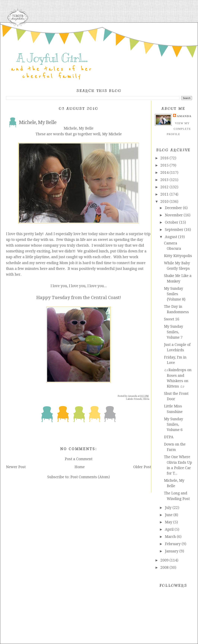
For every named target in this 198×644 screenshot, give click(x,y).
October (172, 222)
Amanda (184, 116)
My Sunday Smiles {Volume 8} (175, 294)
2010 (165, 202)
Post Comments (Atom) (90, 477)
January (172, 551)
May (169, 522)
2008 (165, 568)
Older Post (142, 467)
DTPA (169, 437)
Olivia (146, 399)
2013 (165, 180)
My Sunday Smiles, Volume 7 (174, 332)
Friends (138, 399)
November (174, 215)
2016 (165, 158)
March (171, 537)
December (174, 208)
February (173, 544)
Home (80, 467)
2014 (165, 173)
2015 (165, 165)
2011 (165, 194)
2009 (165, 560)
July (169, 508)
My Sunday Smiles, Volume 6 (174, 425)
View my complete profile (179, 129)
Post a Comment (79, 459)
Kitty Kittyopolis (178, 256)
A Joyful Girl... (52, 58)
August (171, 237)
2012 (165, 187)
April (170, 529)
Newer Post (16, 467)
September (175, 230)
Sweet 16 (172, 319)
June (169, 515)
